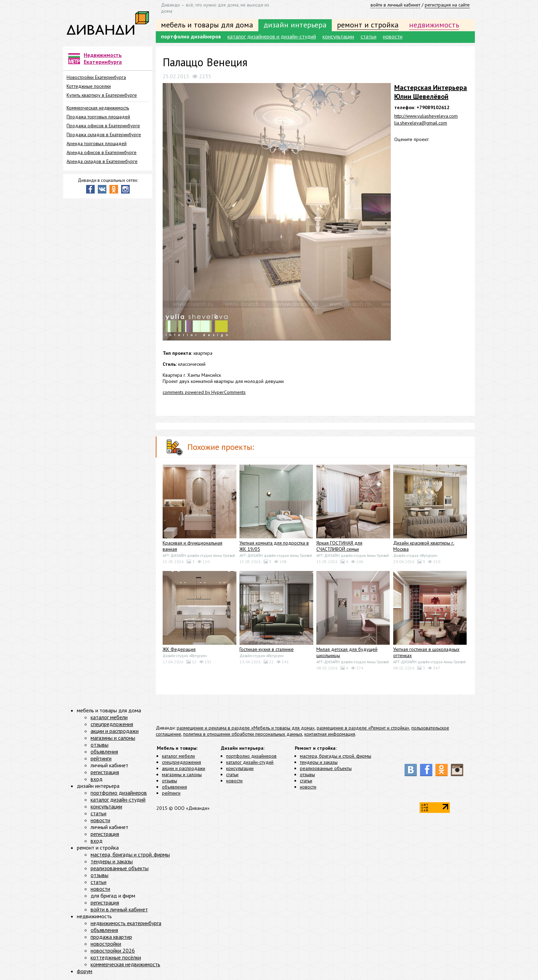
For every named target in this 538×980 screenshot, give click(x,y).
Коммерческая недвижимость (98, 108)
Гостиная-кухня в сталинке (267, 649)
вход (97, 779)
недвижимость (434, 25)
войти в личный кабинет (395, 5)
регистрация (105, 772)
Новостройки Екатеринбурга (96, 77)
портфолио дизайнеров (191, 36)
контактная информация (330, 734)
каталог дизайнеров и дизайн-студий (272, 36)
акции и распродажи (184, 768)
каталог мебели (178, 756)
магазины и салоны (182, 774)
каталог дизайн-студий (250, 762)
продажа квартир (111, 937)
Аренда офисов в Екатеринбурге (102, 152)
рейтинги (171, 793)
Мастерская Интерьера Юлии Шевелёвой (431, 92)
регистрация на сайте (447, 5)
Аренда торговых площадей (97, 143)
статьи (369, 36)
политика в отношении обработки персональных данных (243, 734)
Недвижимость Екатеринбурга (103, 58)
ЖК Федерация (179, 649)
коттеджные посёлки (116, 957)
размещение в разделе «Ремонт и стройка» (363, 728)
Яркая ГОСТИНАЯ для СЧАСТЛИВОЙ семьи (339, 546)
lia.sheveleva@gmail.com (421, 123)
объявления (174, 787)
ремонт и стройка (368, 25)
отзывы (169, 781)
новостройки (106, 944)
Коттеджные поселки (89, 86)
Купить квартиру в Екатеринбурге (102, 95)
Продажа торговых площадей (98, 117)
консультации (338, 36)
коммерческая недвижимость (125, 964)
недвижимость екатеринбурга (126, 923)
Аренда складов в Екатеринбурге (102, 161)
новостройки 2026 (113, 950)
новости (393, 36)
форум (85, 971)
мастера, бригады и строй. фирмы (336, 756)
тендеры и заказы (319, 762)
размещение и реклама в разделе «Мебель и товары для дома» (246, 728)
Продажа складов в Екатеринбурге (104, 135)
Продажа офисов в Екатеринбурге (103, 126)
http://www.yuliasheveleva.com (426, 116)
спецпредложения (182, 762)
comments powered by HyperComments (204, 392)
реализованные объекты (326, 768)
